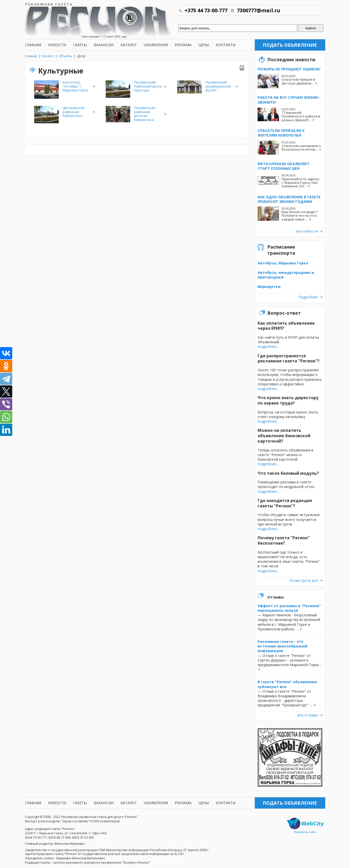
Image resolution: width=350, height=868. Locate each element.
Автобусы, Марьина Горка (283, 263)
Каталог (129, 45)
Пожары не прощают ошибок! (289, 69)
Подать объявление (290, 45)
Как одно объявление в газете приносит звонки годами (289, 199)
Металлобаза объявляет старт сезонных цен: (283, 166)
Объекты (65, 56)
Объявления (156, 45)
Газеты (80, 45)
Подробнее (308, 297)
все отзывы (308, 715)
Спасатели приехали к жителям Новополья (281, 133)
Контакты (226, 45)
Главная (33, 45)
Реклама (183, 45)
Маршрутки (269, 286)
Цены (204, 45)
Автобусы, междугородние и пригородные (286, 275)
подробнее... (268, 346)
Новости (57, 45)
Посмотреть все (304, 581)
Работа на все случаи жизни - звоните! (289, 100)
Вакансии (104, 45)
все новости (307, 231)
